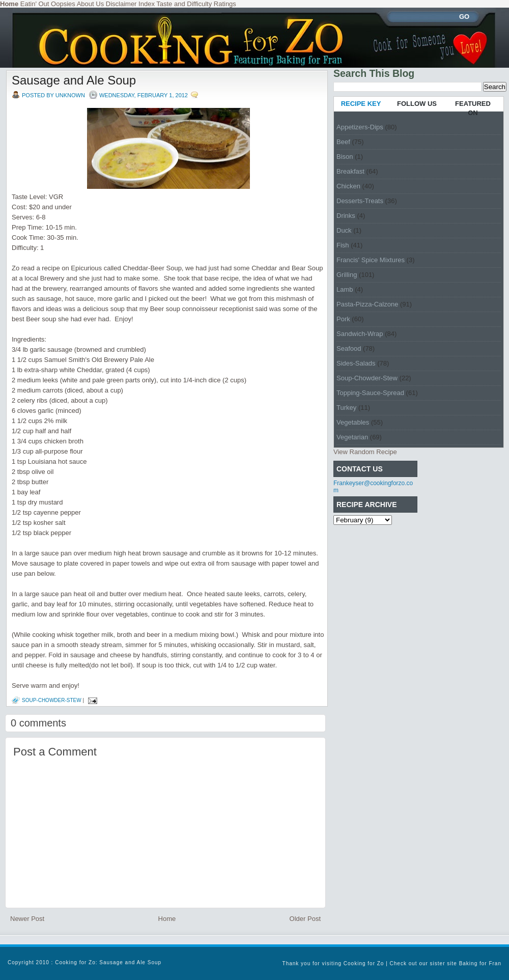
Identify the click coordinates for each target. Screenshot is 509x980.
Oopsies (63, 4)
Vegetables (353, 422)
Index (147, 4)
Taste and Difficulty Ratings (196, 4)
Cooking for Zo (364, 963)
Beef (343, 142)
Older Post (305, 919)
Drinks (346, 216)
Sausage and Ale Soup (74, 80)
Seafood (349, 348)
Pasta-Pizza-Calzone (367, 304)
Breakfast (350, 171)
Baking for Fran (480, 963)
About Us (90, 4)
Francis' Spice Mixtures (371, 260)
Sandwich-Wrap (360, 334)
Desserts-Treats (360, 201)
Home (167, 919)
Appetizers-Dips (360, 127)
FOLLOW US (417, 104)
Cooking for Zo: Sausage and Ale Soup (108, 962)
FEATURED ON (473, 108)
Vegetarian (352, 437)
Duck (344, 230)
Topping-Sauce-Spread (370, 393)
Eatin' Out (35, 4)
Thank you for (302, 963)
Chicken (348, 186)
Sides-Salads (356, 363)
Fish (343, 245)
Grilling (347, 275)
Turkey (346, 408)
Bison (345, 157)
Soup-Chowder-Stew (52, 700)
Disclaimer (121, 4)
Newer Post (27, 919)
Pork (343, 319)
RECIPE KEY (361, 104)
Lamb (345, 289)
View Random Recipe (365, 452)
